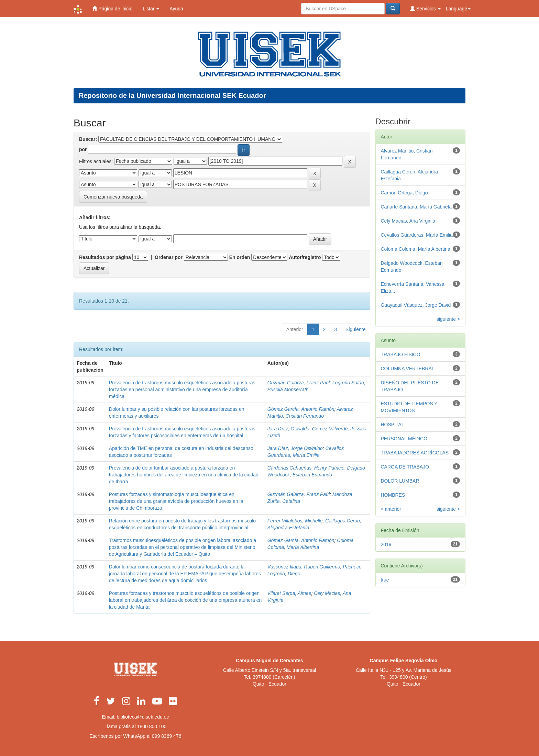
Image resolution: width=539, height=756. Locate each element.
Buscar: (88, 139)
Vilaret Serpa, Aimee (289, 593)
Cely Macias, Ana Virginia (408, 221)
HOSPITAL (393, 425)
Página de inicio (112, 8)
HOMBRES (393, 495)
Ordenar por (169, 257)
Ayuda (176, 9)
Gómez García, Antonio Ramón (301, 409)
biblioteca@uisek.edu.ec (143, 717)
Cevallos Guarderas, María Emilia (417, 235)
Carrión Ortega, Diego (404, 193)
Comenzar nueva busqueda (113, 197)
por (83, 149)
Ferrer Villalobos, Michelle (295, 521)
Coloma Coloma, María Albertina (416, 249)
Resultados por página (105, 257)
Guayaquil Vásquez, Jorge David (416, 305)
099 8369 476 (167, 736)
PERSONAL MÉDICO (404, 439)
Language (458, 9)
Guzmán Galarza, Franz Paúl (299, 383)
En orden (240, 257)
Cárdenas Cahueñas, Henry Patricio (306, 468)
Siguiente (355, 329)
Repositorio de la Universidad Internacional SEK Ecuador (172, 95)
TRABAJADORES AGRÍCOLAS (415, 453)
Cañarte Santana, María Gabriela (416, 207)
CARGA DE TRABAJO (405, 467)
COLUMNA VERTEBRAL (408, 369)
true (385, 580)
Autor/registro (305, 257)
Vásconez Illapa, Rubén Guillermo (304, 567)
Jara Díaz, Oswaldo (288, 429)
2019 (386, 544)
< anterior (391, 509)
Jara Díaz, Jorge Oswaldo (295, 448)
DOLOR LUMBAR (400, 481)
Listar (151, 9)
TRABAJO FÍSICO (401, 354)
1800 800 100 (152, 726)
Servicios (425, 8)
